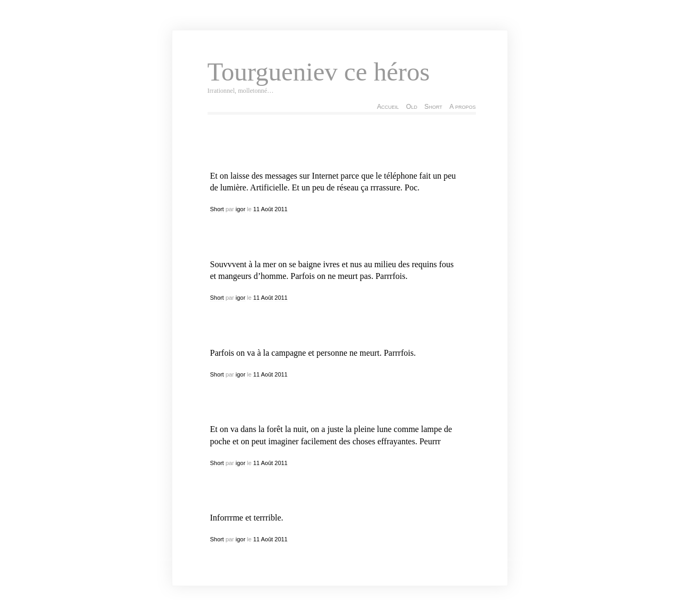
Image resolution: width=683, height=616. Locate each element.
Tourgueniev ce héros (319, 72)
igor (241, 209)
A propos (462, 107)
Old (412, 107)
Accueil (388, 107)
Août (267, 209)
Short (433, 107)
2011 (281, 209)
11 (256, 209)
